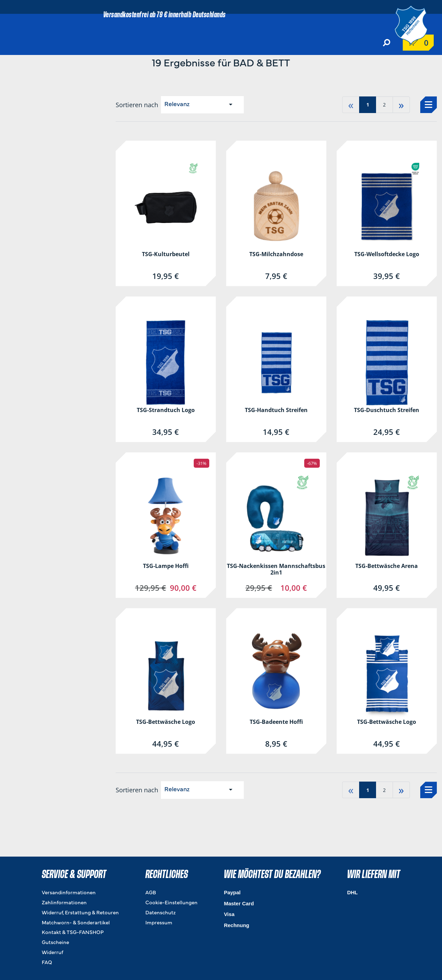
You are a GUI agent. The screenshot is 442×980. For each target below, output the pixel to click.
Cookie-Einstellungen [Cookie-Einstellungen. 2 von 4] (171, 903)
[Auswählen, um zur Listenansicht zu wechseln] (429, 105)
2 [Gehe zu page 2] (384, 105)
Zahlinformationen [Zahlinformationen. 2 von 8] (64, 903)
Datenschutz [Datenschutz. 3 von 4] (161, 913)
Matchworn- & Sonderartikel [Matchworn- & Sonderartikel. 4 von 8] (76, 923)
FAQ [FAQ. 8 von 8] (47, 963)
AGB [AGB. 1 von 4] (151, 893)
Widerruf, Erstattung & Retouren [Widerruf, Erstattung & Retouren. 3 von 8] (80, 913)
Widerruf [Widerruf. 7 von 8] (52, 953)
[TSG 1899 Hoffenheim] (416, 24)
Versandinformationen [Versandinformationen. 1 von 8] (69, 893)
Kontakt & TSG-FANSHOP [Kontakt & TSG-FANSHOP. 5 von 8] (73, 933)
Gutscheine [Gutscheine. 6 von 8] (55, 943)
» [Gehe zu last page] (401, 105)
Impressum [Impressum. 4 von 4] (159, 923)
